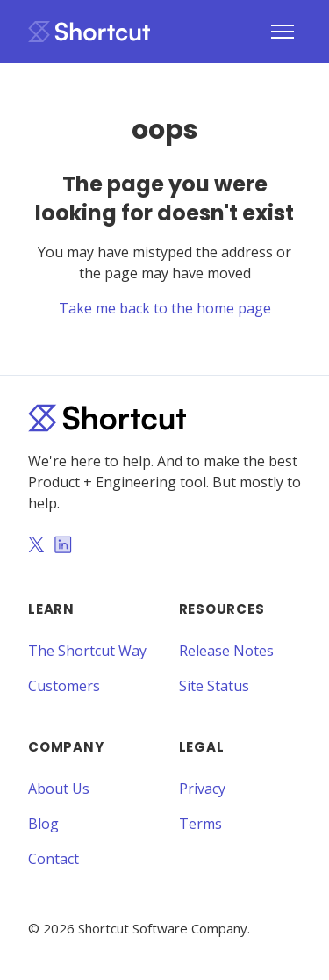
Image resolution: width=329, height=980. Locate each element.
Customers (64, 686)
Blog (43, 824)
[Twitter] (36, 546)
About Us (59, 789)
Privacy (202, 789)
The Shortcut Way (87, 651)
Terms (200, 824)
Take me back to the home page (165, 308)
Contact (54, 859)
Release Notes (226, 651)
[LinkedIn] (63, 546)
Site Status (214, 686)
